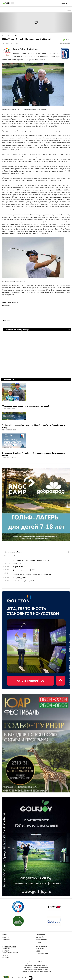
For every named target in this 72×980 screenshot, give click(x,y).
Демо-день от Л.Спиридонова (24, 561)
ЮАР (14, 556)
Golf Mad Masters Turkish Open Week (26, 575)
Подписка (40, 943)
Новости (11, 36)
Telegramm (40, 948)
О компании (40, 935)
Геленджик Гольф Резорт (69, 330)
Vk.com (39, 951)
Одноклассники (42, 954)
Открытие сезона (19, 567)
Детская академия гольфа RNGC (25, 570)
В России (18, 36)
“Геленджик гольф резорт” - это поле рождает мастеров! (26, 406)
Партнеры (5, 958)
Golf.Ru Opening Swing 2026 (23, 581)
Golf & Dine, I (18, 564)
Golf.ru (4, 935)
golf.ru (6, 977)
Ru (12, 3)
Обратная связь (42, 940)
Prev (9, 22)
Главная (5, 36)
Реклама (5, 955)
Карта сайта (40, 937)
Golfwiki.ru (6, 940)
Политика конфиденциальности (9, 952)
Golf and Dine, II (47, 575)
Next (63, 22)
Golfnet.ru (6, 937)
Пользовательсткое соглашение (9, 948)
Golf (6, 3)
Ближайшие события (67, 552)
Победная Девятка (20, 578)
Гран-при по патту (42, 561)
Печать (68, 40)
